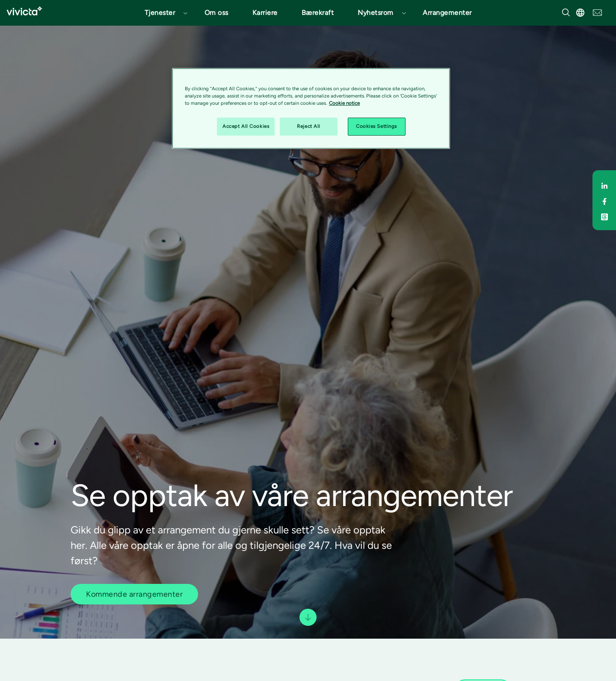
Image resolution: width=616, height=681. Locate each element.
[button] (163, 13)
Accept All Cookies (246, 126)
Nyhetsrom (376, 13)
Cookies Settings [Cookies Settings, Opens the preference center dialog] (376, 126)
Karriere (265, 13)
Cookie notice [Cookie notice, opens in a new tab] (344, 103)
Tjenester (160, 13)
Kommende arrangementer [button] (134, 594)
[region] (311, 108)
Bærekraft (318, 13)
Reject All (309, 126)
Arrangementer (447, 13)
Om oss (216, 13)
